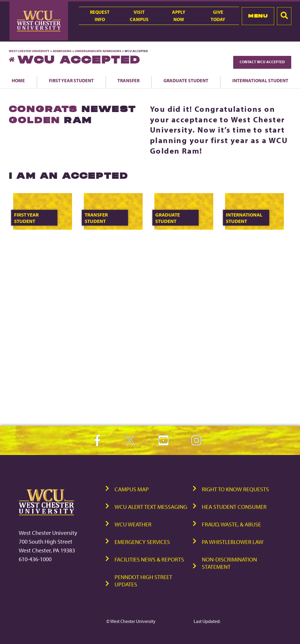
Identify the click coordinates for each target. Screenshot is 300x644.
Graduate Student (186, 80)
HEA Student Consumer (234, 507)
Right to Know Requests (235, 489)
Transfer (128, 80)
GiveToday (218, 16)
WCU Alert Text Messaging (151, 507)
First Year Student (71, 80)
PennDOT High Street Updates (143, 581)
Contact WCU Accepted (262, 62)
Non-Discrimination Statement (229, 563)
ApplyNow (179, 16)
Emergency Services (142, 542)
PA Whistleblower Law (233, 542)
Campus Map (132, 489)
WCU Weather (133, 524)
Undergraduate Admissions (98, 51)
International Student (260, 80)
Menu (258, 16)
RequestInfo (100, 16)
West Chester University (29, 51)
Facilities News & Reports (149, 559)
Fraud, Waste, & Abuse (231, 524)
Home (18, 80)
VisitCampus (139, 16)
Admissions (62, 51)
